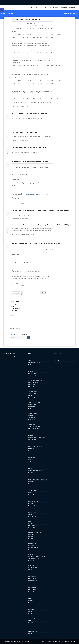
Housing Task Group (32, 563)
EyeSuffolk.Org (12, 641)
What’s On (39, 7)
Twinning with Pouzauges (33, 413)
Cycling (30, 616)
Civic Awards (31, 515)
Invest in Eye (31, 371)
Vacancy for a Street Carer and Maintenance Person (30, 162)
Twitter (71, 2)
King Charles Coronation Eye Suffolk (35, 532)
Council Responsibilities (33, 442)
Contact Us (14, 311)
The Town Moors (32, 418)
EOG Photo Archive (32, 385)
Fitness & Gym (31, 614)
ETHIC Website (15, 307)
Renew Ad (30, 493)
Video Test (30, 360)
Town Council (73, 7)
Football (30, 605)
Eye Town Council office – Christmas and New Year (30, 113)
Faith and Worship (32, 457)
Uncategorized (16, 107)
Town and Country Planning (34, 517)
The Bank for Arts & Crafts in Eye (35, 464)
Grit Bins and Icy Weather (33, 548)
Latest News (7, 13)
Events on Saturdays (32, 587)
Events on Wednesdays (33, 581)
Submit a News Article (17, 295)
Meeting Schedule (32, 466)
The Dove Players (32, 462)
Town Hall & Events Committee (34, 508)
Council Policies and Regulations (35, 473)
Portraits (30, 453)
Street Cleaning (31, 554)
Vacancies (30, 358)
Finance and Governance (33, 501)
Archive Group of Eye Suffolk (34, 559)
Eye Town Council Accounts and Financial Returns (38, 475)
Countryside (31, 415)
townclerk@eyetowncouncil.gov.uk (34, 195)
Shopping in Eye (31, 519)
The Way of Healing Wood (33, 420)
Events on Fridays (32, 585)
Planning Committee (32, 506)
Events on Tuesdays (32, 578)
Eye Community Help (32, 543)
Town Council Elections (33, 391)
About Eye (31, 7)
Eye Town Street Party (33, 367)
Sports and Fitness (32, 592)
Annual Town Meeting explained (34, 363)
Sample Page (31, 620)
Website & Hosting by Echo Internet (22, 641)
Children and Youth (32, 512)
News (54, 358)
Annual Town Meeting (32, 455)
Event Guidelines (32, 407)
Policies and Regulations (33, 387)
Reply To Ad (31, 482)
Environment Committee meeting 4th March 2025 (29, 147)
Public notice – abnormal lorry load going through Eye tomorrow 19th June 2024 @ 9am (42, 225)
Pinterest (76, 2)
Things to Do (47, 7)
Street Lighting (31, 565)
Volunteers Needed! (32, 374)
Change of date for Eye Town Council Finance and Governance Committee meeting (41, 210)
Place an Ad (31, 488)
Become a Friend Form (33, 526)
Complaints (31, 459)
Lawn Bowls (31, 623)
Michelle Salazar (24, 107)
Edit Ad (30, 484)
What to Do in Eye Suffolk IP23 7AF (35, 618)
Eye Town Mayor (32, 365)
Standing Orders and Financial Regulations (36, 486)
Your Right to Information (33, 490)
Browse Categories (32, 497)
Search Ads (31, 499)
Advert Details (31, 477)
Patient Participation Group (33, 382)
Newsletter (30, 396)
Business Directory (32, 609)
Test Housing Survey (32, 431)
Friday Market (31, 539)
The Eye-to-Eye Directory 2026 (34, 402)
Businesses (56, 7)
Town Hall (64, 7)
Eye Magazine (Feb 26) (33, 398)
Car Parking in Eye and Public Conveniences (37, 556)
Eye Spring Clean (32, 448)
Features (55, 356)
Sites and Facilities (32, 444)
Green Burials (31, 545)
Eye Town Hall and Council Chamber (35, 446)
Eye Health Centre (32, 389)
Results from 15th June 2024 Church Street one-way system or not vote (37, 244)
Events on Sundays (32, 589)
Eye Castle (30, 570)
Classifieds (30, 468)
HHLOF (30, 521)
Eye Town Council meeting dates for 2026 (26, 20)
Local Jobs (13, 305)
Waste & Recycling (32, 541)
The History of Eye (32, 561)
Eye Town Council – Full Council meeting (26, 133)
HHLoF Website (15, 309)
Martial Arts (31, 600)
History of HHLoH (32, 528)
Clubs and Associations (33, 534)
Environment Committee (33, 495)
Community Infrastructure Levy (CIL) (35, 471)
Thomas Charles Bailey (33, 393)
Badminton (30, 598)
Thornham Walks (32, 424)
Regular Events (31, 574)
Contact (30, 627)
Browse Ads (31, 504)
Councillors (30, 435)
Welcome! (30, 634)
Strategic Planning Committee (34, 426)
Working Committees (32, 440)
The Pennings (31, 422)
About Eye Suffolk (32, 530)
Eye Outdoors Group (32, 400)
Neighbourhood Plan (32, 404)
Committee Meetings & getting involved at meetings (38, 479)
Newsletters (31, 523)
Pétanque (30, 594)
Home (70, 13)
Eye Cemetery (31, 537)
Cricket (30, 603)
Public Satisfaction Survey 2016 (34, 411)
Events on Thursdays (32, 583)
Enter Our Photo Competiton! (34, 429)
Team (29, 625)
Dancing (30, 596)
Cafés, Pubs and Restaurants (34, 510)
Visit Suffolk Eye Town (33, 572)
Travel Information (32, 550)
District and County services (34, 356)
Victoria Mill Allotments (33, 567)
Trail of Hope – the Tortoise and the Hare (36, 378)
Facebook (69, 2)
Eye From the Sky (32, 451)
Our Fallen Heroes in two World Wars (35, 380)
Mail (74, 2)
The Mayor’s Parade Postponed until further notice (38, 369)
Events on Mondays (32, 576)
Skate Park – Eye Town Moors (34, 552)
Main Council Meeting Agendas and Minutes (37, 437)
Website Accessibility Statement (34, 376)
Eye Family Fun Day (32, 409)
